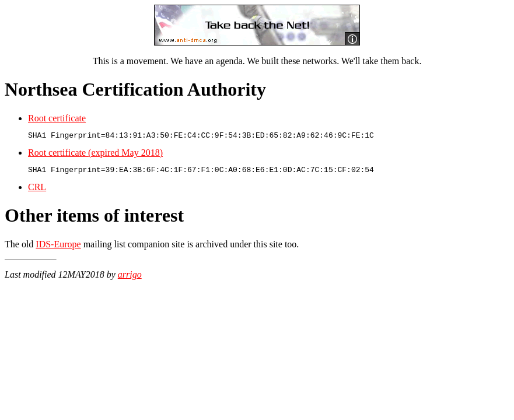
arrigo (130, 278)
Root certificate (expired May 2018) (95, 154)
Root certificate (57, 118)
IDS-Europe (58, 248)
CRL (37, 190)
